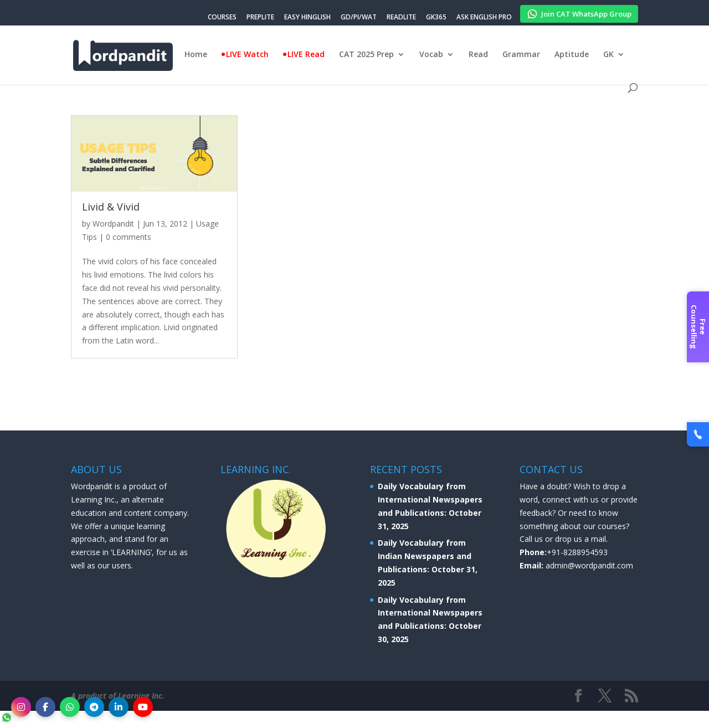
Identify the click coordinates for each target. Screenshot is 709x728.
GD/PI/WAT (359, 18)
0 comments (129, 237)
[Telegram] (94, 707)
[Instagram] (21, 707)
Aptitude (572, 55)
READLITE (401, 18)
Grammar (521, 55)
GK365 (436, 18)
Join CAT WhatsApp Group (579, 12)
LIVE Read (306, 55)
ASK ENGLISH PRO (484, 18)
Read (478, 55)
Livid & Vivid (111, 207)
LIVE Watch (247, 55)
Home (196, 55)
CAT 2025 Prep (366, 55)
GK (608, 55)
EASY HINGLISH (307, 18)
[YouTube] (143, 707)
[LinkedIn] (119, 707)
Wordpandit (113, 224)
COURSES (222, 18)
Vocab (431, 55)
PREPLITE (260, 18)
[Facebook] (45, 707)
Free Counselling (698, 327)
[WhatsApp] (70, 707)
